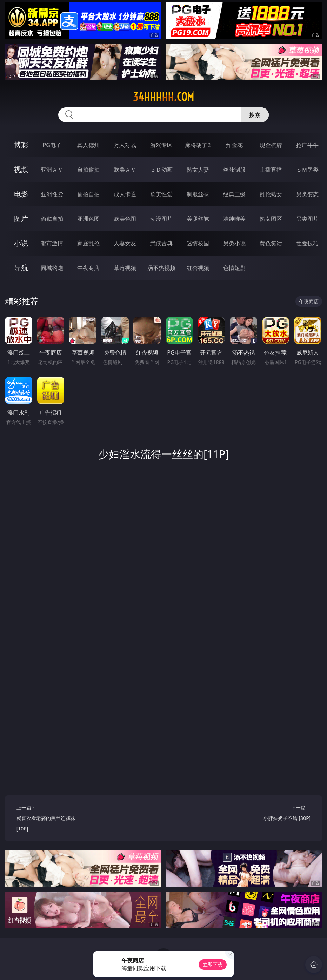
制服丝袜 (198, 194)
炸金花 (234, 145)
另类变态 (307, 194)
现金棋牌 (271, 145)
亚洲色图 (88, 219)
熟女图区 (271, 219)
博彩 (21, 145)
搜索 (255, 115)
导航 (21, 268)
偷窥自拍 (52, 219)
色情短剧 (234, 268)
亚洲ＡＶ (52, 170)
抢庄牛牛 (307, 145)
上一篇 (49, 819)
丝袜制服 (234, 170)
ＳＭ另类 (307, 170)
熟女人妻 (198, 170)
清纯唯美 (234, 219)
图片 (21, 218)
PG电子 (52, 145)
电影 (21, 194)
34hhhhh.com (163, 97)
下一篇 (278, 814)
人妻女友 (125, 243)
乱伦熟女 (271, 194)
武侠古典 (161, 243)
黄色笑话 (271, 243)
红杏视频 (198, 268)
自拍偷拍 (88, 170)
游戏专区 (161, 145)
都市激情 (52, 243)
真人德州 (88, 145)
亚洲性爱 (52, 194)
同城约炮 (52, 268)
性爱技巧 (307, 243)
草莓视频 (125, 268)
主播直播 (271, 170)
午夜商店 (88, 268)
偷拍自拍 (88, 194)
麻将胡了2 (198, 145)
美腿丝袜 (198, 219)
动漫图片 (161, 219)
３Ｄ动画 (161, 170)
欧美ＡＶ (125, 170)
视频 (21, 169)
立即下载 (213, 964)
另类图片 (307, 219)
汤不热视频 (161, 268)
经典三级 (234, 194)
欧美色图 (125, 219)
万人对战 (125, 145)
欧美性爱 (161, 194)
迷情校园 (198, 243)
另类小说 (234, 243)
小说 (21, 243)
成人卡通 (125, 194)
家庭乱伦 (88, 243)
